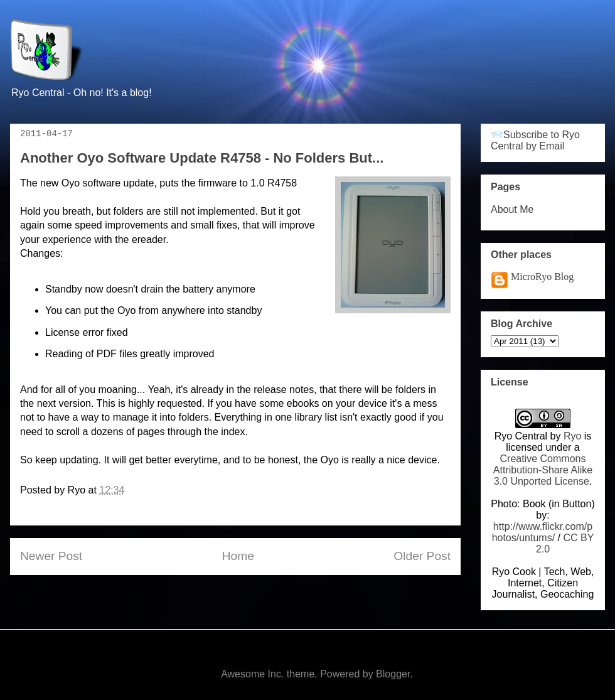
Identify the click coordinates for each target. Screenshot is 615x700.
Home (238, 556)
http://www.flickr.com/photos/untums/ (543, 532)
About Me (512, 209)
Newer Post (51, 556)
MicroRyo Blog (542, 277)
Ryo (572, 436)
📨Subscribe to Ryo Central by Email (535, 140)
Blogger (393, 674)
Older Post (422, 556)
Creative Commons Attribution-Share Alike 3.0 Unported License (543, 470)
